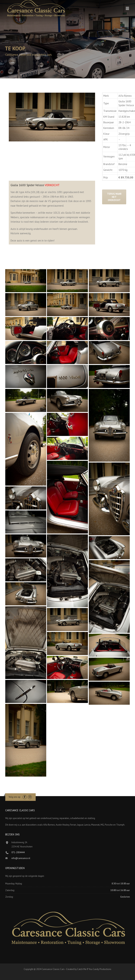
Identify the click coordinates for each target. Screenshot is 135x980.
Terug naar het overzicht (114, 197)
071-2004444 (18, 852)
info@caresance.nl (21, 858)
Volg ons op (15, 797)
